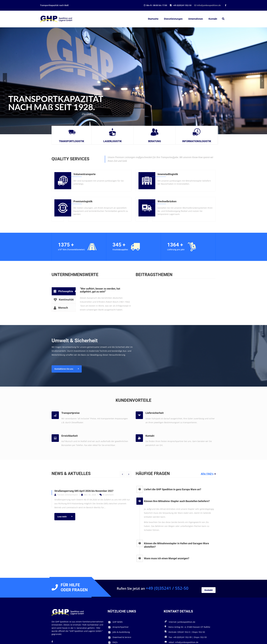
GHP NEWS (118, 622)
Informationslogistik (197, 141)
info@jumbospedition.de (208, 5)
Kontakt (213, 19)
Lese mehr (62, 517)
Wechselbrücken (167, 201)
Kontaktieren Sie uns (64, 369)
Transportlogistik (71, 141)
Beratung (155, 141)
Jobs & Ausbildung (121, 632)
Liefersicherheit (155, 413)
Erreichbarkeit (70, 436)
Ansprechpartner (121, 627)
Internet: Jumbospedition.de (182, 622)
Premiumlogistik (83, 201)
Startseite (153, 19)
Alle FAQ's (207, 474)
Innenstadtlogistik (168, 174)
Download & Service (122, 637)
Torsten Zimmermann (68, 495)
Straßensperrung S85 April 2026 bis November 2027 (84, 491)
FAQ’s (115, 642)
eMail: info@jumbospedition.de (184, 642)
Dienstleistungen (173, 19)
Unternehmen (196, 19)
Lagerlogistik (112, 141)
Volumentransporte (85, 174)
